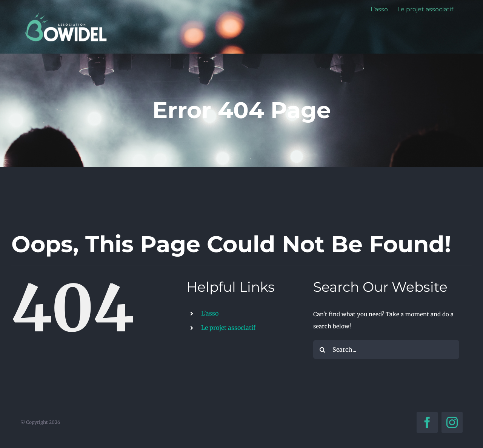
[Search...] (386, 349)
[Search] (323, 349)
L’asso (210, 313)
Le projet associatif (228, 328)
